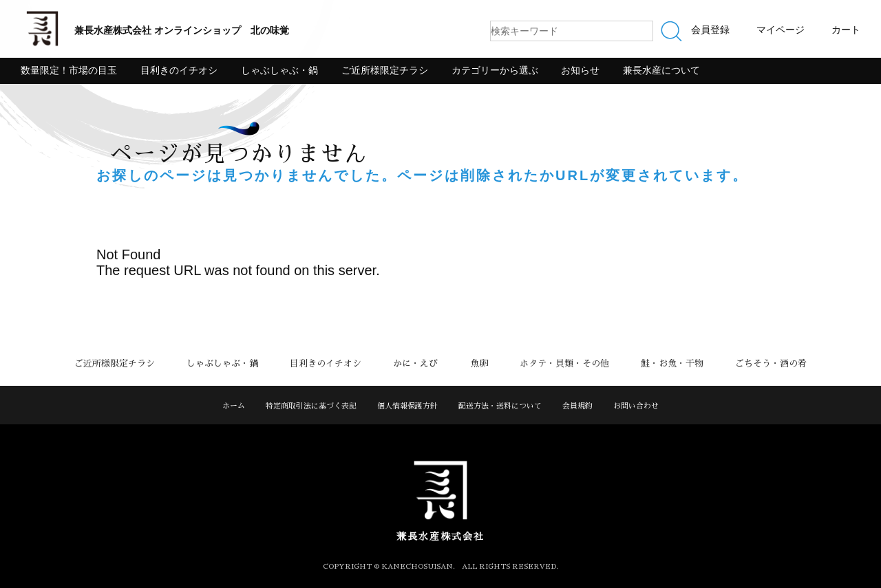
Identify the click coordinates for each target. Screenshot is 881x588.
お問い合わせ (636, 406)
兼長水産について (661, 70)
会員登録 (710, 30)
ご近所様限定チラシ (385, 70)
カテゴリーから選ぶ (495, 70)
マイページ (781, 30)
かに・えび (418, 363)
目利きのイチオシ (179, 70)
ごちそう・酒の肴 (756, 363)
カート (846, 30)
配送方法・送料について (500, 406)
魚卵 (477, 363)
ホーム (234, 406)
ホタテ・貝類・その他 (558, 363)
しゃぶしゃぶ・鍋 (279, 70)
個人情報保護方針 (407, 406)
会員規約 (577, 406)
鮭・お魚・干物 (662, 363)
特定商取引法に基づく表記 (311, 406)
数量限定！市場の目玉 (69, 70)
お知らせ (580, 70)
